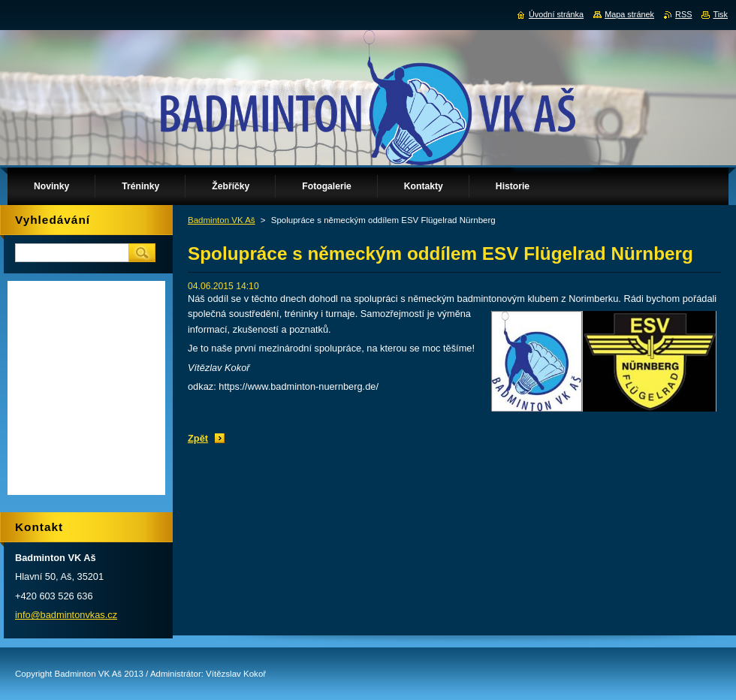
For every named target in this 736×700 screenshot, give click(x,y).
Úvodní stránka (556, 14)
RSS (683, 14)
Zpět (198, 438)
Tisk (720, 14)
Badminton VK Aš (222, 220)
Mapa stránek (629, 14)
